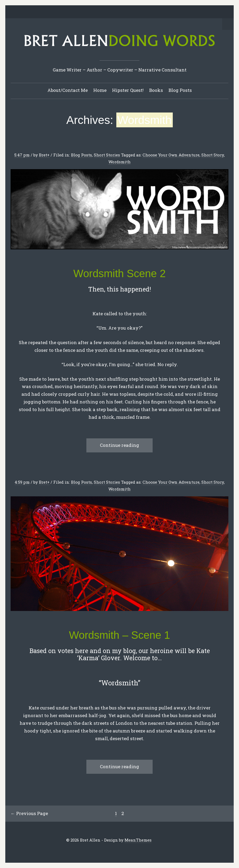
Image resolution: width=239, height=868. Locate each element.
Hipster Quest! (128, 90)
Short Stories (107, 155)
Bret (43, 155)
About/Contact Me (68, 90)
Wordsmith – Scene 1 (119, 635)
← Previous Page (29, 813)
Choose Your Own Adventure (171, 155)
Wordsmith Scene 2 (119, 273)
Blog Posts (180, 90)
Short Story (213, 155)
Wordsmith (119, 162)
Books (156, 90)
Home (100, 90)
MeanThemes (138, 840)
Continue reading (119, 445)
